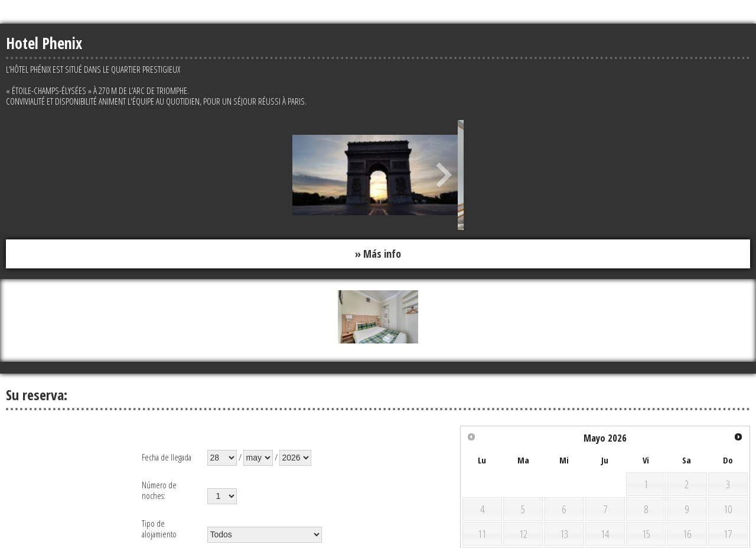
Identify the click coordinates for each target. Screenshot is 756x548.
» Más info (378, 254)
